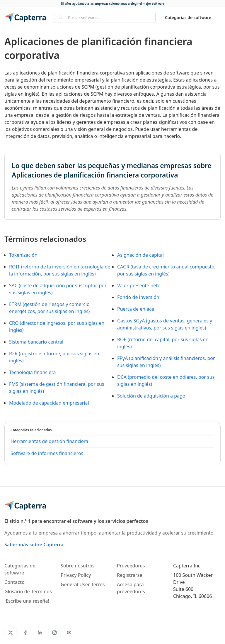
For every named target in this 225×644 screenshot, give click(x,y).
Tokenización (23, 255)
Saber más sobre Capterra (34, 545)
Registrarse (130, 575)
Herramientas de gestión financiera (49, 441)
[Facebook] (25, 633)
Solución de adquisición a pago (151, 396)
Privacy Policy (76, 575)
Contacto (15, 582)
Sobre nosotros (78, 566)
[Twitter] (11, 633)
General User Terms (83, 584)
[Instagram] (54, 633)
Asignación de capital (140, 255)
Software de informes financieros (47, 453)
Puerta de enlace (136, 309)
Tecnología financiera (32, 372)
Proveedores (131, 566)
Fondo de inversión (138, 297)
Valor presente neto (139, 285)
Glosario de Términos (28, 591)
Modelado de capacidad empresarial (49, 403)
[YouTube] (69, 633)
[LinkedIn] (40, 633)
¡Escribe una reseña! (27, 601)
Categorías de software (188, 17)
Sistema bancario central (36, 342)
